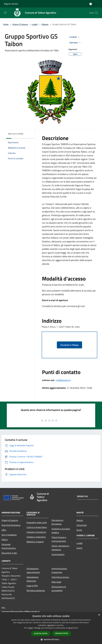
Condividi (75, 37)
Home (6, 24)
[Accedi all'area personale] (91, 4)
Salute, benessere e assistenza (60, 548)
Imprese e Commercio (36, 532)
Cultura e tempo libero (37, 527)
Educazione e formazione (57, 522)
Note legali (56, 582)
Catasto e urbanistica (36, 537)
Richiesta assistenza (36, 590)
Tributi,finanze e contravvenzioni (59, 539)
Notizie (80, 520)
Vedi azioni (75, 43)
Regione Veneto (11, 4)
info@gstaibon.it (63, 380)
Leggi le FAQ (32, 586)
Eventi (79, 548)
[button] (51, 639)
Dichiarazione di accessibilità (59, 589)
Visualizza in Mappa (69, 345)
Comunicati (82, 525)
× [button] (99, 615)
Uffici (4, 530)
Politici (5, 540)
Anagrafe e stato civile (37, 522)
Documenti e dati (9, 553)
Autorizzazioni (58, 554)
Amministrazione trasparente (59, 570)
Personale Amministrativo (9, 546)
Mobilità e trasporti (35, 542)
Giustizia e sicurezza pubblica (61, 531)
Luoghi (35, 24)
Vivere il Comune (20, 24)
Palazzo (45, 24)
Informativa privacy (60, 577)
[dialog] (51, 628)
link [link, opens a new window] (77, 628)
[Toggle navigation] (5, 13)
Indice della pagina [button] (16, 134)
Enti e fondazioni (9, 535)
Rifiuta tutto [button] (62, 633)
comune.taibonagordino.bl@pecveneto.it (21, 612)
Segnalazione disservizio (33, 579)
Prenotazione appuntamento (33, 570)
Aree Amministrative (11, 525)
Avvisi (79, 530)
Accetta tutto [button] (41, 634)
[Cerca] (96, 13)
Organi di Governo (10, 520)
